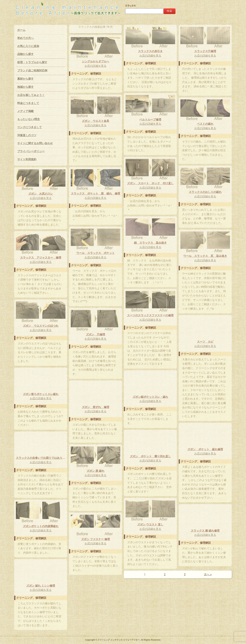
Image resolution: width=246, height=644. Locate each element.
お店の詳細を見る (150, 56)
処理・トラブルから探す (32, 62)
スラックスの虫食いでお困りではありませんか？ (41, 458)
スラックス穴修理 (205, 51)
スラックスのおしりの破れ (205, 192)
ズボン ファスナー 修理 (96, 539)
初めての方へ (25, 38)
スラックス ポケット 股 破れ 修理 (95, 194)
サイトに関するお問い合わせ (35, 143)
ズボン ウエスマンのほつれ (41, 326)
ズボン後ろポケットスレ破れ (41, 394)
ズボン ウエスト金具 (95, 121)
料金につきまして (28, 103)
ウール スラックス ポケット (95, 253)
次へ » (208, 574)
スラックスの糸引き (150, 51)
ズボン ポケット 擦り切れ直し (150, 456)
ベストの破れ (205, 124)
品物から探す (25, 54)
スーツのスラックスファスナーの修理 (150, 315)
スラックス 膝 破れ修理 (205, 531)
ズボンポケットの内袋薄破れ (41, 526)
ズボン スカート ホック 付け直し (150, 183)
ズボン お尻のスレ (41, 194)
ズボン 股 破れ (96, 471)
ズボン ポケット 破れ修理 (205, 449)
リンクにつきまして (30, 127)
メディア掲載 (25, 111)
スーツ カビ (205, 342)
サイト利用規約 (27, 159)
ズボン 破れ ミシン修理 (41, 586)
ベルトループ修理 (150, 120)
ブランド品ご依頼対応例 (32, 70)
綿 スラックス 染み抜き (150, 243)
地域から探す (25, 87)
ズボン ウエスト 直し (150, 524)
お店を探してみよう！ (31, 95)
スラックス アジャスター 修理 (41, 258)
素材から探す (25, 79)
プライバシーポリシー (31, 151)
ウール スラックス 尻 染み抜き (205, 256)
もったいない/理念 (29, 119)
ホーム (21, 30)
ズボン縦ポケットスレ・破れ (150, 397)
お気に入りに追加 (28, 46)
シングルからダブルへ (95, 61)
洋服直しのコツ (27, 135)
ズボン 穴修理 (95, 334)
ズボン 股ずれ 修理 (95, 407)
